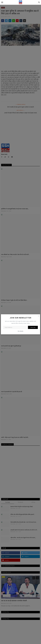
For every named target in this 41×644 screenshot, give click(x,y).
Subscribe (33, 327)
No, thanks (20, 331)
